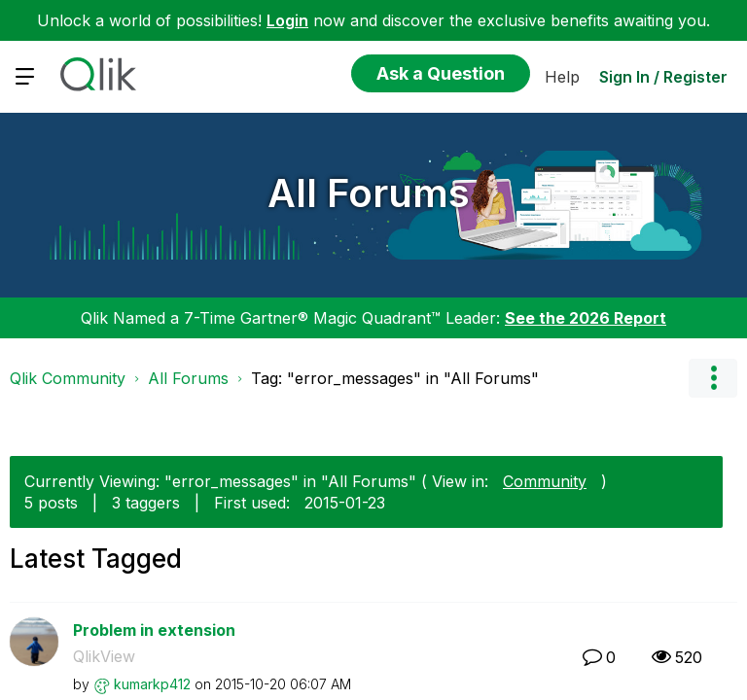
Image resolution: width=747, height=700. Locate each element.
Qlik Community (68, 378)
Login (287, 20)
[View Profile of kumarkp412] (152, 684)
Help (562, 77)
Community (545, 481)
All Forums (369, 193)
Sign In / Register (663, 77)
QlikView (104, 656)
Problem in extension (154, 630)
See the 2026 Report (586, 318)
